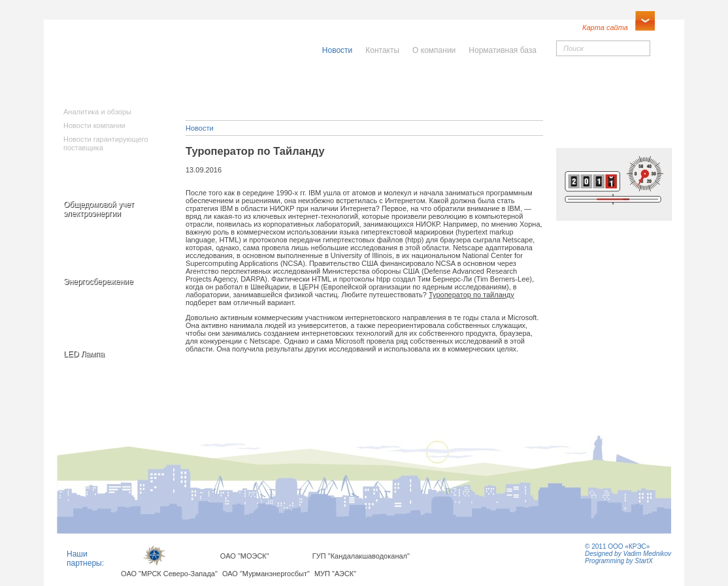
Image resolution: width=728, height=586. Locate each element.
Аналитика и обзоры (97, 112)
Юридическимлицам (509, 87)
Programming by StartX (619, 561)
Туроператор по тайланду (472, 295)
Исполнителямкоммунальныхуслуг (265, 91)
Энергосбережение (98, 282)
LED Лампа (84, 354)
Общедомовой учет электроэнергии (99, 209)
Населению (393, 83)
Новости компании (94, 125)
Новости (200, 128)
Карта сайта (605, 27)
